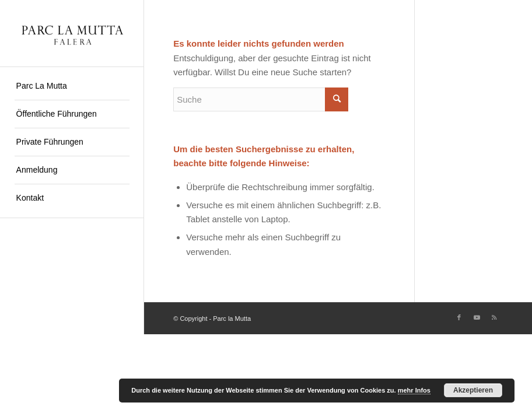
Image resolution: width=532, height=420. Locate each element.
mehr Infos (414, 390)
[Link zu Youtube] (477, 317)
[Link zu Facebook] (459, 317)
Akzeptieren (473, 390)
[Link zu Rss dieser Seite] (494, 317)
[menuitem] (72, 86)
